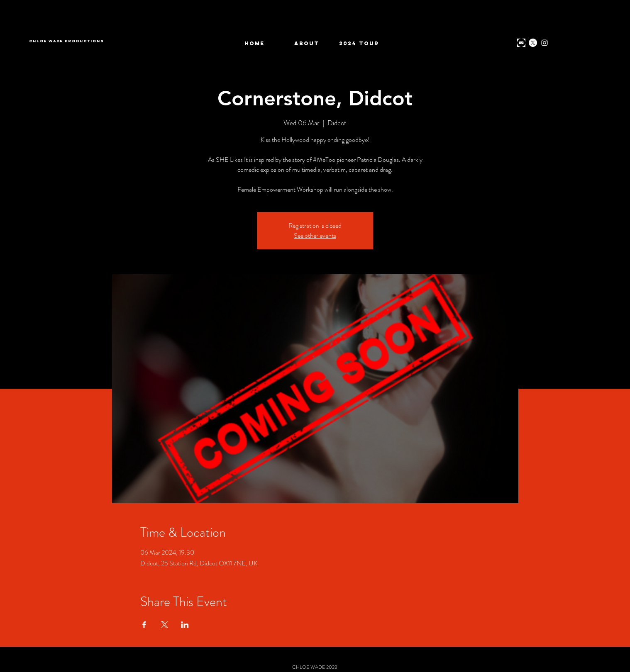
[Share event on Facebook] (144, 625)
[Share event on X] (165, 625)
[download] (521, 43)
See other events (315, 235)
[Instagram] (545, 43)
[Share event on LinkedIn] (185, 625)
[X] (533, 43)
